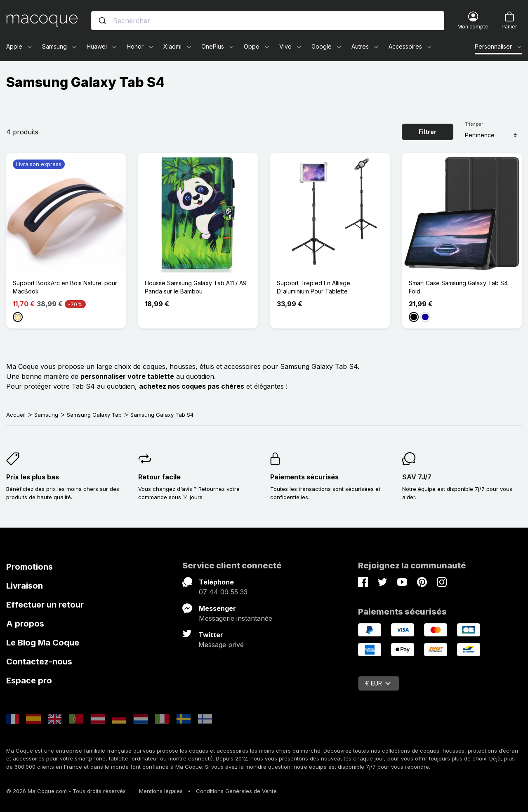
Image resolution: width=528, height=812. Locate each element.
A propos (25, 624)
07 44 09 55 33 (223, 592)
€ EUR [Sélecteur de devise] (378, 683)
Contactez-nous (39, 662)
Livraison (25, 586)
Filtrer (428, 132)
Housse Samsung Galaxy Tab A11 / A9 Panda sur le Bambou (196, 287)
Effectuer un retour (45, 605)
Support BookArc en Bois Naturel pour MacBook (65, 287)
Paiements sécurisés (304, 477)
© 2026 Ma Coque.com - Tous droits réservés (66, 791)
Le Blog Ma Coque (43, 643)
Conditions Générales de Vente (236, 791)
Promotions (29, 567)
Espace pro (29, 681)
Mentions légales (161, 791)
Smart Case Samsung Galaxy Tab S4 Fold (458, 287)
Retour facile (159, 477)
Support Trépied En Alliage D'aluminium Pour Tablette (313, 287)
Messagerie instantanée (236, 618)
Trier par (474, 124)
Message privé (221, 645)
